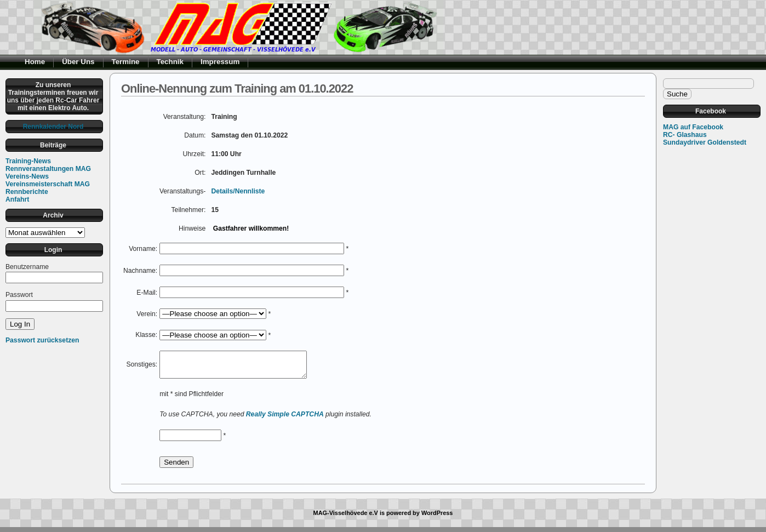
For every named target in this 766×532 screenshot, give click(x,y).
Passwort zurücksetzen (42, 340)
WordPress (437, 518)
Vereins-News (27, 176)
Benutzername (27, 267)
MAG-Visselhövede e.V (346, 518)
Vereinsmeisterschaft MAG (48, 184)
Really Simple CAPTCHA (285, 419)
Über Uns (78, 62)
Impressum (220, 62)
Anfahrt (17, 199)
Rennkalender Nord (53, 127)
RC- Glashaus (685, 135)
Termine (126, 62)
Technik (170, 62)
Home (35, 62)
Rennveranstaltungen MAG (48, 169)
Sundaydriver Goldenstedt (705, 142)
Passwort (19, 295)
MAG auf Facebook (693, 127)
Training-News (28, 161)
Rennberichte (27, 192)
